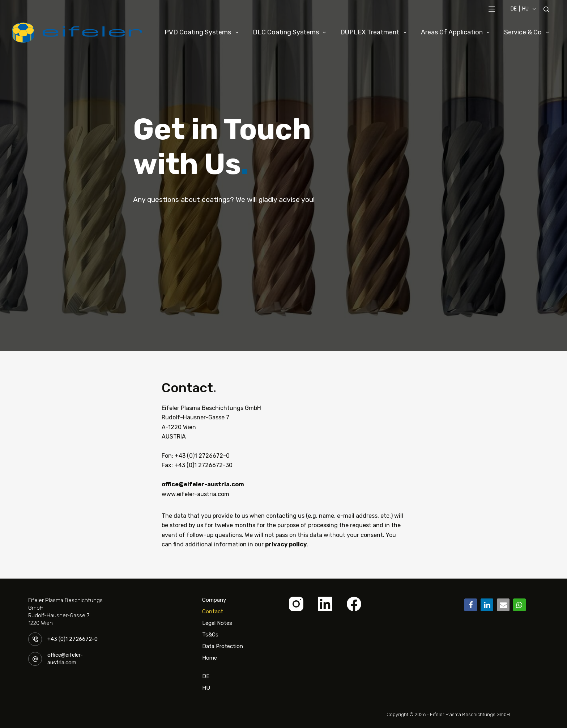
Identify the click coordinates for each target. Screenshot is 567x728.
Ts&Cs (210, 635)
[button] (471, 605)
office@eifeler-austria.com (203, 484)
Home (210, 658)
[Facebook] (354, 604)
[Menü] (492, 9)
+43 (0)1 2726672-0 (73, 639)
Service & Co (528, 33)
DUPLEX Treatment (375, 33)
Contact (213, 611)
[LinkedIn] (325, 604)
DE (206, 673)
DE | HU (525, 9)
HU (206, 688)
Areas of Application (457, 33)
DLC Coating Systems (291, 33)
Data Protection (223, 646)
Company (214, 600)
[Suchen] (546, 9)
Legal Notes (217, 623)
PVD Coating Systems (203, 33)
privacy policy (286, 544)
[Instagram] (296, 604)
